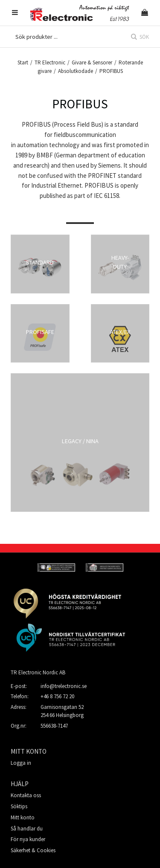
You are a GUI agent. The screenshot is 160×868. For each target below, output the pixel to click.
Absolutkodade (76, 71)
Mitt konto (23, 817)
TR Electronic (50, 62)
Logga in (21, 763)
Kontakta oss (26, 795)
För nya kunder (28, 839)
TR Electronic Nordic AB (38, 672)
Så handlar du (27, 829)
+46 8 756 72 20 (57, 696)
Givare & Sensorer (92, 62)
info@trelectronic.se (64, 686)
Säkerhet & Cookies (33, 850)
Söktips (19, 806)
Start (23, 62)
